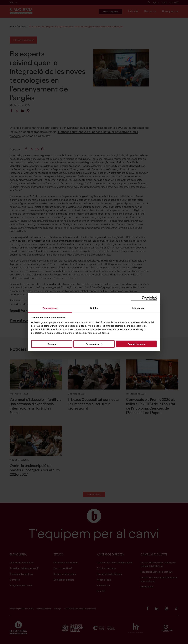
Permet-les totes (136, 344)
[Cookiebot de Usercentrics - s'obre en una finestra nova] (144, 298)
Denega (52, 344)
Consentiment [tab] (50, 308)
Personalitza (94, 344)
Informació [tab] (138, 308)
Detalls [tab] (94, 308)
